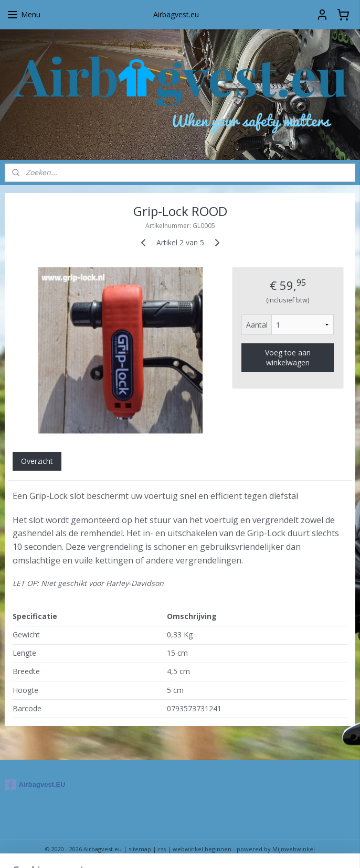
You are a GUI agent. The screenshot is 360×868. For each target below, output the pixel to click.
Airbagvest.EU (35, 785)
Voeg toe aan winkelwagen (288, 358)
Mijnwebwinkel (294, 849)
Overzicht (37, 462)
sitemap (140, 849)
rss (162, 849)
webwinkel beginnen (202, 849)
